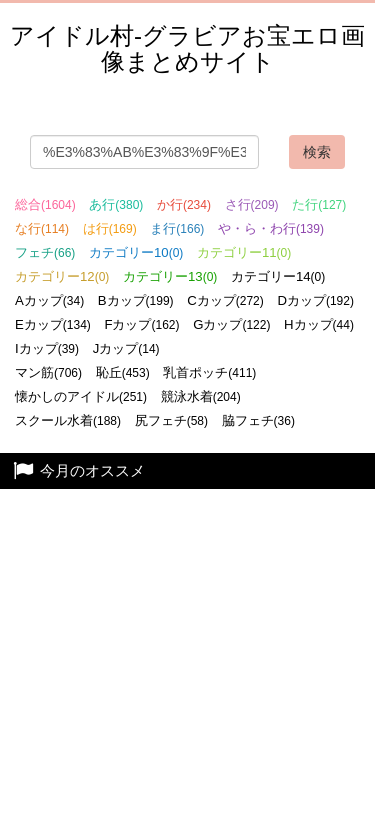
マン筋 (48, 372)
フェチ (45, 252)
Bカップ (136, 300)
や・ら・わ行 (271, 228)
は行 (110, 228)
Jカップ (126, 348)
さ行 (252, 204)
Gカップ (231, 324)
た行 (319, 204)
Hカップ (319, 324)
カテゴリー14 (278, 276)
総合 (45, 204)
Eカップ (53, 324)
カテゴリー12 (62, 276)
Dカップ (315, 300)
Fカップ (141, 324)
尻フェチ (171, 420)
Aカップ (49, 300)
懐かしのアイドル (81, 396)
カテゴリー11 (244, 252)
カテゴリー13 (170, 276)
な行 (42, 228)
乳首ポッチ (209, 372)
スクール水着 (68, 420)
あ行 (116, 204)
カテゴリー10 (136, 252)
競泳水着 (201, 396)
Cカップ (225, 300)
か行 (184, 204)
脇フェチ (258, 420)
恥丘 (123, 372)
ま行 (177, 228)
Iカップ (47, 348)
